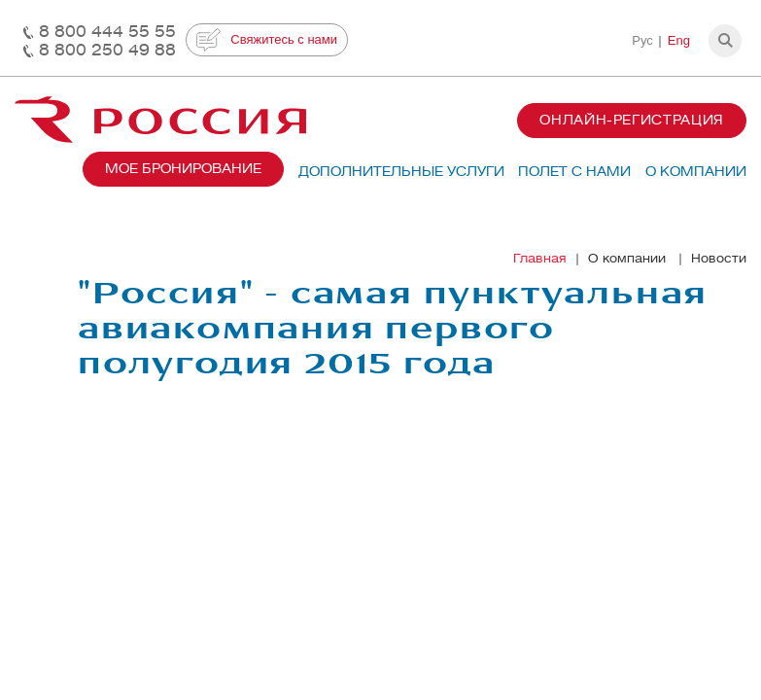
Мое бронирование (183, 169)
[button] (725, 41)
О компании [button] (696, 172)
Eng (679, 40)
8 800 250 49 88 (107, 50)
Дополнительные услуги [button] (401, 172)
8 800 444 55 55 (107, 32)
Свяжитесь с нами (267, 40)
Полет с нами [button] (574, 172)
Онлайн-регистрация (632, 120)
